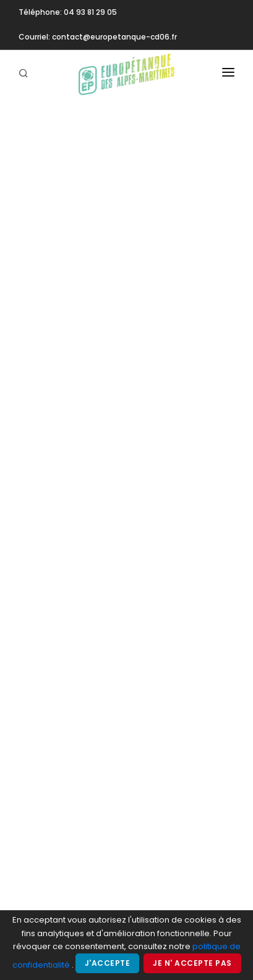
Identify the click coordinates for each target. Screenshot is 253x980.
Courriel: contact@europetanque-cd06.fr (98, 37)
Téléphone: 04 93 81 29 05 (68, 12)
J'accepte (108, 963)
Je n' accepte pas (192, 963)
